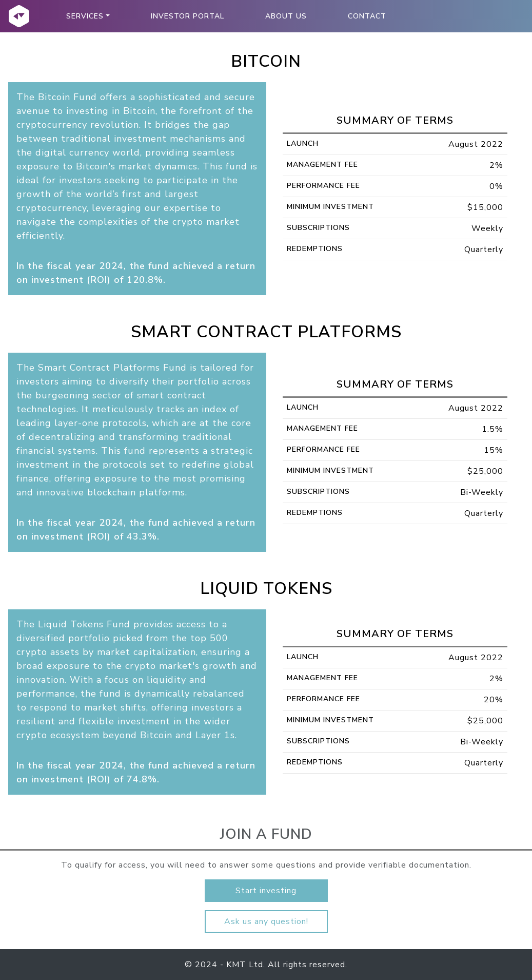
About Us (286, 16)
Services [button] (85, 16)
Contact (367, 16)
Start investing (266, 891)
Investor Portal (188, 16)
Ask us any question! (266, 921)
